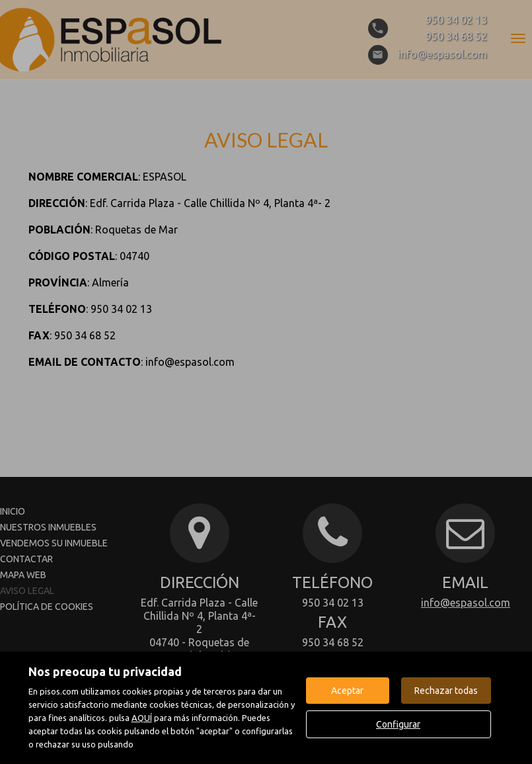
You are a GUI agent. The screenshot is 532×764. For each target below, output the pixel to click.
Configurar (398, 724)
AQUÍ (142, 718)
